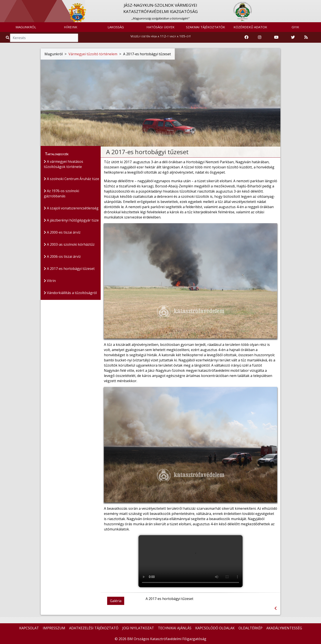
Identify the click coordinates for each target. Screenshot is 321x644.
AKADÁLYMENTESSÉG (284, 628)
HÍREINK (71, 27)
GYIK (295, 27)
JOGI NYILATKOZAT (138, 628)
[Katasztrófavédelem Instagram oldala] (260, 37)
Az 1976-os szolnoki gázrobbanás (61, 194)
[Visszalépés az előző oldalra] (276, 608)
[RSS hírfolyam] (306, 37)
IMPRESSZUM (54, 628)
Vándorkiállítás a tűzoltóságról (70, 293)
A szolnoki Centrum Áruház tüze (72, 179)
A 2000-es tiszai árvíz (62, 233)
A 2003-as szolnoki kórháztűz (69, 245)
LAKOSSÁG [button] (116, 27)
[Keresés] (44, 38)
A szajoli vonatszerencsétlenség (71, 208)
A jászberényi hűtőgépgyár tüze (71, 220)
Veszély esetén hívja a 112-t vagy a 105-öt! (160, 36)
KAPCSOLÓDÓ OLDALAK (215, 628)
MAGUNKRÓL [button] (26, 27)
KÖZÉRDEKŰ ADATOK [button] (250, 27)
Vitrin (50, 281)
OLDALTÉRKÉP (250, 628)
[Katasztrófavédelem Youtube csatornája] (276, 37)
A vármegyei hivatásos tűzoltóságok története (64, 164)
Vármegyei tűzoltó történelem (93, 54)
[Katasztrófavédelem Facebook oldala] (246, 37)
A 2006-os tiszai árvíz (62, 257)
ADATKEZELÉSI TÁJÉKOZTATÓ (94, 628)
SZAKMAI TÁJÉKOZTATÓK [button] (206, 27)
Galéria (116, 601)
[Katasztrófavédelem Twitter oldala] (293, 37)
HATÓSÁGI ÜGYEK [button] (160, 27)
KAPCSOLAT (29, 628)
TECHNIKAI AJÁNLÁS (175, 628)
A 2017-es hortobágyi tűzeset (69, 269)
